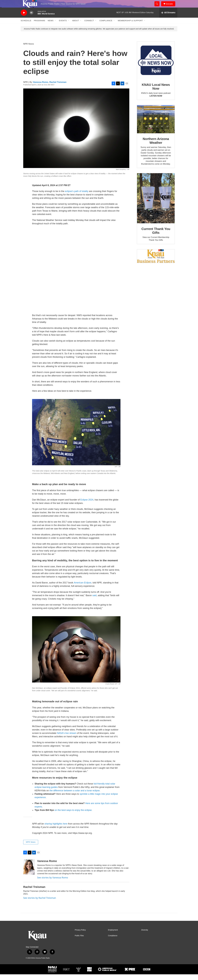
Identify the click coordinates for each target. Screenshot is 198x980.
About (76, 26)
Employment (113, 936)
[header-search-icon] (158, 7)
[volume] (31, 18)
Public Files (79, 941)
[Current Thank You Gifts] (156, 204)
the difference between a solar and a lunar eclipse (75, 796)
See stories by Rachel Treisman (40, 904)
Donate (171, 7)
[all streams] (168, 18)
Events (63, 26)
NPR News (29, 50)
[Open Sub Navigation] (55, 26)
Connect (89, 26)
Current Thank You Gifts (156, 236)
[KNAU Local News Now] (156, 66)
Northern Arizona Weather (156, 146)
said (95, 601)
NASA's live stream (67, 739)
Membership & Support (130, 26)
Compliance (106, 26)
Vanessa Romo (41, 88)
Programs (40, 26)
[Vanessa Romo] (29, 873)
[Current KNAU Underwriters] (156, 262)
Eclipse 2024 (87, 505)
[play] (24, 18)
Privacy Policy (80, 936)
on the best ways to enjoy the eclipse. (73, 816)
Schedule (26, 26)
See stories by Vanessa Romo (53, 883)
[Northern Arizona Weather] (156, 125)
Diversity (145, 936)
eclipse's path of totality (77, 197)
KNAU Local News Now (156, 92)
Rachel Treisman (58, 88)
